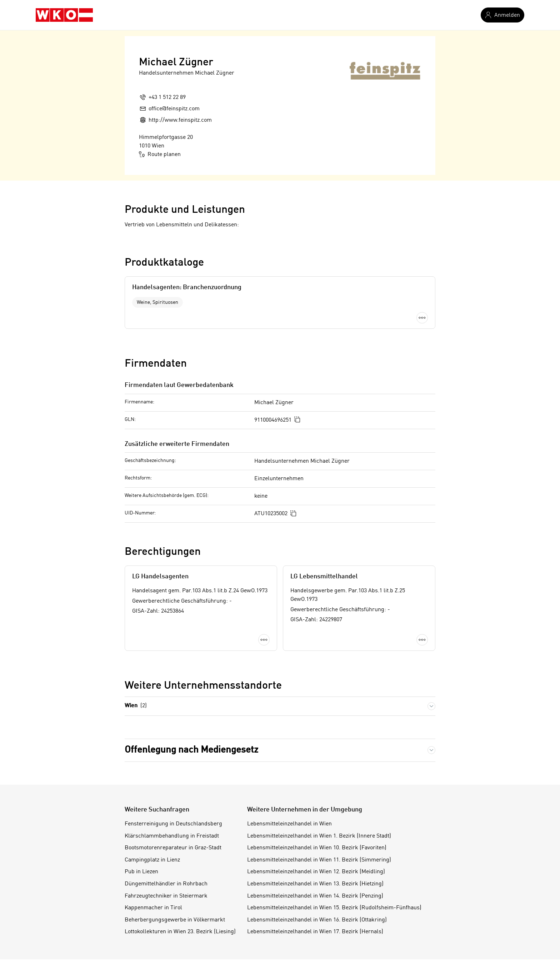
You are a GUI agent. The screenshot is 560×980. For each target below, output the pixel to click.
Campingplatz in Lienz (152, 860)
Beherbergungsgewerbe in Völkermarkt (175, 920)
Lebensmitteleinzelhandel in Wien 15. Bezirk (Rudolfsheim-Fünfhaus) (334, 908)
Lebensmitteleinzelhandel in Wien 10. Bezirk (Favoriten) (317, 848)
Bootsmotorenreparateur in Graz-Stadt (173, 848)
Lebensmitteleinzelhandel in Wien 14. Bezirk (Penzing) (315, 896)
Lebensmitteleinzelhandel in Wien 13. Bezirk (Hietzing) (315, 884)
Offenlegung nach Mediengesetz (191, 750)
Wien (136, 706)
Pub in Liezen (141, 872)
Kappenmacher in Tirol (153, 908)
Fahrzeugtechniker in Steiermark (166, 896)
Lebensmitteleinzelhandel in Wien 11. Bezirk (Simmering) (319, 860)
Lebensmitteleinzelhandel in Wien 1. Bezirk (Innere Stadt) (319, 836)
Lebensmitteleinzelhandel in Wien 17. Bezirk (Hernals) (315, 932)
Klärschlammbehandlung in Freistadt (172, 836)
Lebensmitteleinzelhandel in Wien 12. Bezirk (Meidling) (316, 872)
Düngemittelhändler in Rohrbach (166, 884)
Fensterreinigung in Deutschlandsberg (173, 824)
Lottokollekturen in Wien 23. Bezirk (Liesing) (180, 932)
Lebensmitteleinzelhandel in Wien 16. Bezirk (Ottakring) (317, 920)
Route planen (160, 154)
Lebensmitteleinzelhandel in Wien (289, 824)
